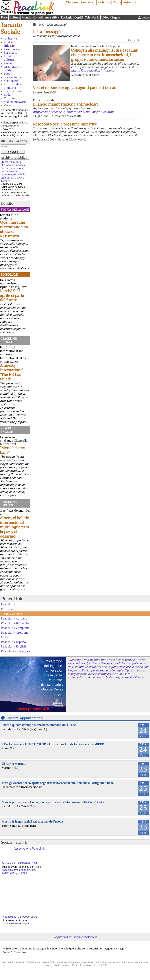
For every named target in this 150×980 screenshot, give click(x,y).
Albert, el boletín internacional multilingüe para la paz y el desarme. (15, 527)
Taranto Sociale (11, 28)
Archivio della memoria (13, 86)
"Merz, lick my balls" (12, 450)
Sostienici (129, 2)
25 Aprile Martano (14, 764)
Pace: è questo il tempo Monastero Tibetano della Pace (39, 725)
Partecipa (104, 2)
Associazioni (12, 49)
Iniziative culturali (10, 58)
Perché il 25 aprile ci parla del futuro (12, 295)
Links (8, 95)
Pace (4, 17)
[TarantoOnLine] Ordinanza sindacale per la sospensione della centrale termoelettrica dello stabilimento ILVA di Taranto (13, 171)
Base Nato (11, 52)
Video (105, 17)
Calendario (92, 17)
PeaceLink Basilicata (15, 623)
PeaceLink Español (9, 503)
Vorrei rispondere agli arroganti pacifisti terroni (75, 88)
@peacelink (9, 863)
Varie (7, 105)
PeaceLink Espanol (14, 642)
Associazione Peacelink (29, 849)
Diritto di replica (62, 965)
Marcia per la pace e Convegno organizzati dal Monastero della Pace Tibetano (54, 802)
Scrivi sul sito (13, 91)
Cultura (14, 17)
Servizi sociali (13, 77)
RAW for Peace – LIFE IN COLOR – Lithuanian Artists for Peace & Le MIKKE (53, 744)
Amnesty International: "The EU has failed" (12, 372)
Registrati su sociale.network (75, 937)
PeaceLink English (9, 340)
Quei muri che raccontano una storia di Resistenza (14, 229)
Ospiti (79, 17)
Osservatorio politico (13, 68)
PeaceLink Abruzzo (14, 618)
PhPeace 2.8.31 (96, 962)
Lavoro (8, 63)
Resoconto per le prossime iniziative (65, 124)
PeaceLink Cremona (15, 632)
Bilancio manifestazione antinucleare (66, 104)
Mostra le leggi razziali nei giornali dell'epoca (32, 821)
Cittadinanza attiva (46, 17)
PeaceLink (12, 599)
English (116, 17)
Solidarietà (11, 81)
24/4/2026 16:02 (27, 917)
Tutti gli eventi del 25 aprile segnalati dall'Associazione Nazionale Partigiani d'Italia (58, 783)
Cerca (117, 2)
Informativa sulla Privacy (119, 962)
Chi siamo (73, 2)
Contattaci (88, 2)
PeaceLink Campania (15, 628)
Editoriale (9, 275)
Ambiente (10, 38)
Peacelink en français (15, 651)
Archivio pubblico (14, 157)
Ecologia (67, 17)
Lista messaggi (57, 25)
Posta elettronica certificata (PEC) (90, 965)
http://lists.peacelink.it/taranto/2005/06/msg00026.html (73, 112)
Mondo (26, 17)
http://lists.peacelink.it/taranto (93, 70)
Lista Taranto (16, 141)
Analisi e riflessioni (11, 44)
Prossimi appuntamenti (24, 718)
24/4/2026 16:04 (27, 863)
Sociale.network (15, 102)
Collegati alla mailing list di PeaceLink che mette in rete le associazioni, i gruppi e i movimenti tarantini (105, 55)
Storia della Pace (15, 210)
